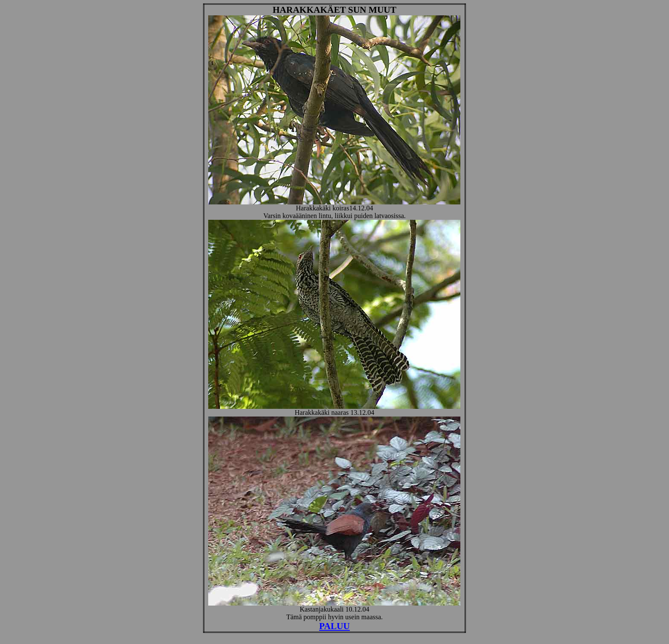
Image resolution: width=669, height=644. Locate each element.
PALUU (334, 626)
